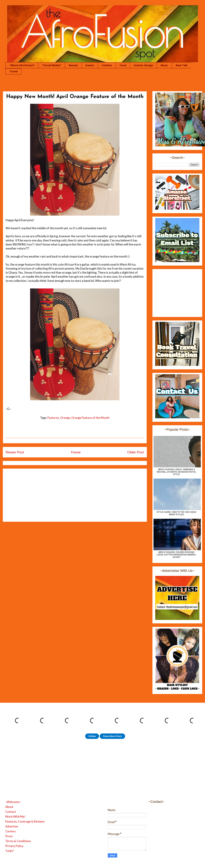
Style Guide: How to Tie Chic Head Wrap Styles (176, 513)
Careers (11, 831)
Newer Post (15, 452)
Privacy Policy (14, 846)
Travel (13, 71)
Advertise (12, 826)
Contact (11, 812)
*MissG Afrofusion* (22, 65)
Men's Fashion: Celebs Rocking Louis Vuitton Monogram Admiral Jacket (176, 555)
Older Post (136, 452)
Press (9, 836)
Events (90, 65)
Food (123, 65)
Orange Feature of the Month (90, 418)
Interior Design (143, 65)
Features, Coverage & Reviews (25, 822)
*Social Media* (52, 65)
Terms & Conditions (18, 841)
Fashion (107, 65)
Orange (65, 418)
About (9, 807)
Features (53, 418)
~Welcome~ (13, 802)
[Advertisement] (75, 494)
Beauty (73, 65)
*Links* (10, 851)
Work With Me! (15, 817)
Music (164, 65)
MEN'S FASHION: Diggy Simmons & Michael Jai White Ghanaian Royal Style (177, 472)
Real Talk (182, 65)
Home (76, 452)
